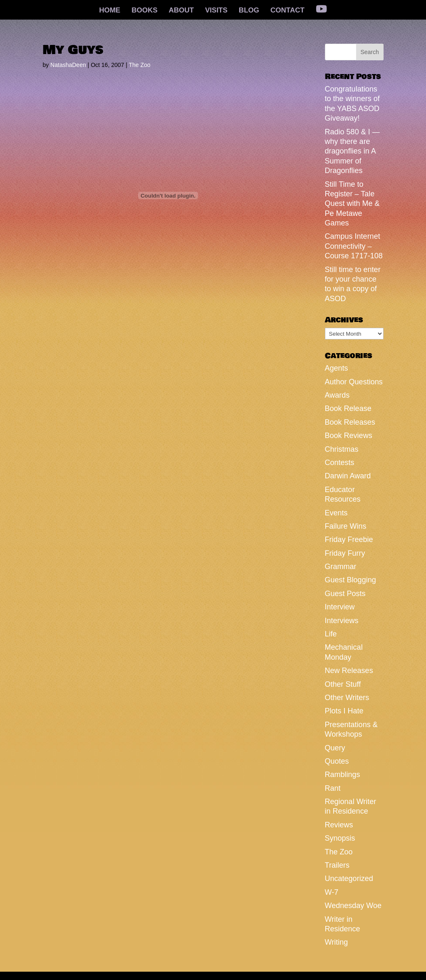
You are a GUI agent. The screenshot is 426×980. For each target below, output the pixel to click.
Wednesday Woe (353, 906)
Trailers (337, 865)
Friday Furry (345, 553)
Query (335, 748)
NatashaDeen (68, 65)
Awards (337, 395)
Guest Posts (345, 594)
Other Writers (347, 698)
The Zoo (139, 65)
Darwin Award (348, 476)
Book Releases (350, 422)
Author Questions (354, 382)
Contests (340, 463)
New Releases (349, 671)
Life (331, 634)
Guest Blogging (350, 580)
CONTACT (287, 11)
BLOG (249, 11)
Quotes (337, 761)
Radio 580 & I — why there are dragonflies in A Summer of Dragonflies (352, 151)
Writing (337, 942)
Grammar (341, 567)
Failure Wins (346, 526)
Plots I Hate (344, 711)
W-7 (332, 892)
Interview (340, 607)
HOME (110, 11)
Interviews (342, 621)
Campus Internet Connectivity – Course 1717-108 (354, 246)
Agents (337, 368)
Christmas (342, 449)
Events (336, 513)
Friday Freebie (349, 539)
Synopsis (340, 838)
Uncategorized (349, 879)
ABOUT (181, 11)
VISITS (216, 11)
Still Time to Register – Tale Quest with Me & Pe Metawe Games (352, 204)
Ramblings (343, 775)
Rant (333, 788)
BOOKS (144, 11)
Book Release (348, 408)
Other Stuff (343, 684)
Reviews (339, 825)
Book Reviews (349, 436)
